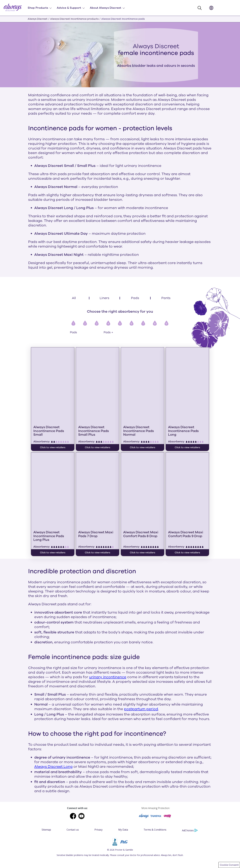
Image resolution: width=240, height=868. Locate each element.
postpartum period (141, 651)
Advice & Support (69, 8)
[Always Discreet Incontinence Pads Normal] (142, 381)
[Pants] (166, 298)
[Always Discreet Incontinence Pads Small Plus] (97, 381)
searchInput (205, 6)
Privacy (98, 772)
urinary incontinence (108, 620)
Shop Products (38, 8)
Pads (73, 333)
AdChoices (190, 773)
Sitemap (46, 772)
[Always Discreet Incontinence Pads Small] (53, 381)
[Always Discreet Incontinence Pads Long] (187, 381)
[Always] (144, 759)
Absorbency (41, 413)
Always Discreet (38, 19)
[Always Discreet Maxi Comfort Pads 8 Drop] (142, 458)
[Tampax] (156, 759)
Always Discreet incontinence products (74, 19)
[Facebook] (74, 759)
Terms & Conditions (155, 772)
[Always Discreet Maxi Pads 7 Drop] (97, 458)
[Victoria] (167, 759)
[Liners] (105, 298)
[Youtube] (81, 759)
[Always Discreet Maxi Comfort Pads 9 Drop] (187, 458)
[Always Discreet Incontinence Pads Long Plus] (53, 458)
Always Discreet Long (53, 709)
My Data (123, 772)
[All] (74, 298)
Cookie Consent (229, 865)
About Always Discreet (106, 8)
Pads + (108, 333)
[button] (200, 8)
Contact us (73, 772)
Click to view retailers (97, 495)
